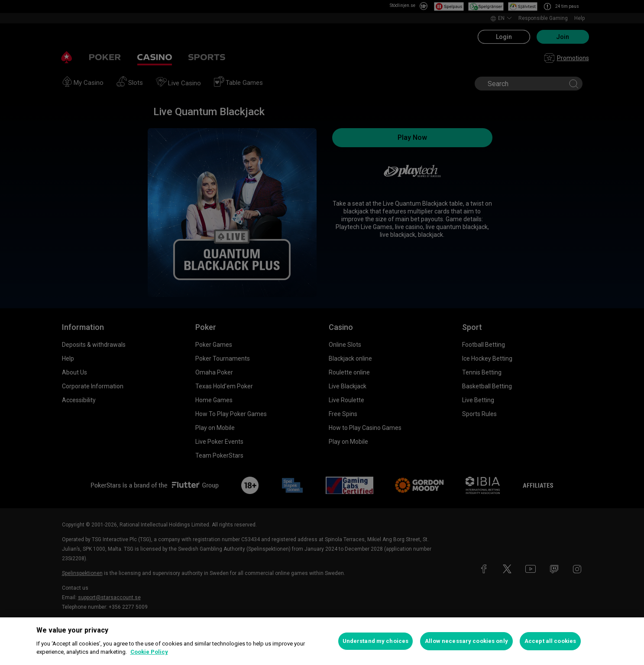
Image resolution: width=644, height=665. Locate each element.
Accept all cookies (550, 641)
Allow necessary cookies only (466, 641)
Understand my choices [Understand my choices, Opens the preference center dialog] (376, 641)
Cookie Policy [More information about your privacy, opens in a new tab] (149, 652)
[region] (322, 641)
